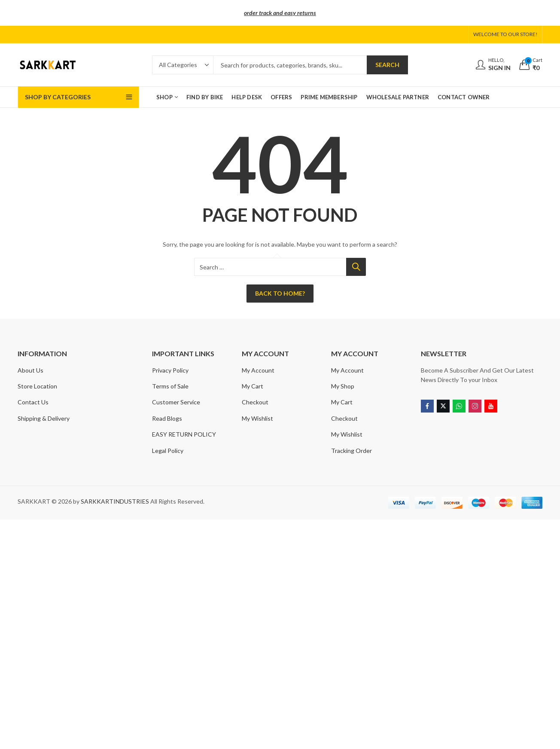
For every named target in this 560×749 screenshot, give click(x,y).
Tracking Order (352, 451)
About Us (30, 370)
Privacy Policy (170, 370)
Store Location (37, 386)
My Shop (343, 386)
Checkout (255, 402)
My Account (258, 370)
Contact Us (33, 402)
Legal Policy (168, 451)
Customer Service (176, 402)
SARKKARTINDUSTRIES (115, 501)
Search (387, 65)
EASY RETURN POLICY (184, 434)
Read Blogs (167, 418)
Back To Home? (280, 293)
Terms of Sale (170, 386)
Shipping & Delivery (44, 418)
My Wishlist (257, 418)
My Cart (253, 386)
